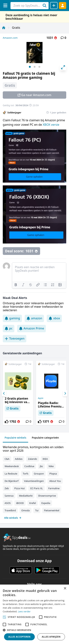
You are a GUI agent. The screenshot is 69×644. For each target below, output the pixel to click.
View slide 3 (39, 67)
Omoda (25, 510)
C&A (7, 459)
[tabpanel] (34, 482)
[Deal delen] (54, 6)
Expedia (46, 503)
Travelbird (10, 510)
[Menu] (5, 5)
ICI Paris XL (36, 488)
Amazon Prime (32, 328)
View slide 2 (35, 67)
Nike (51, 466)
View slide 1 (30, 67)
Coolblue (29, 466)
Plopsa (53, 474)
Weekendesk (12, 466)
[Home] (4, 28)
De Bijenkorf (11, 481)
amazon (34, 318)
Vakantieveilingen (34, 481)
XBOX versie (51, 125)
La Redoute (11, 474)
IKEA (45, 459)
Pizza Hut (20, 488)
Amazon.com (10, 38)
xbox (54, 318)
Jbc (41, 466)
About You (55, 481)
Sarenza (9, 496)
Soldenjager (14, 112)
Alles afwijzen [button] (51, 637)
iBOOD (20, 503)
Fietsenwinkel (52, 510)
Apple (41, 398)
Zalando (32, 459)
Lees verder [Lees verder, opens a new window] (24, 612)
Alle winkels (13, 518)
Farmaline (54, 488)
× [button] (65, 589)
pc (9, 328)
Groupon (39, 474)
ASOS (8, 503)
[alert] (34, 614)
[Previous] (4, 393)
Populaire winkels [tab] (15, 438)
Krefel (33, 503)
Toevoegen (15, 338)
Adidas (19, 459)
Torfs (26, 474)
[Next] (65, 393)
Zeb (7, 488)
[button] (34, 630)
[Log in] (63, 5)
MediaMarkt (26, 496)
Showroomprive (47, 496)
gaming (12, 318)
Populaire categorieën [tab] (45, 438)
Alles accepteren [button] (19, 637)
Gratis (16, 28)
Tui (37, 510)
